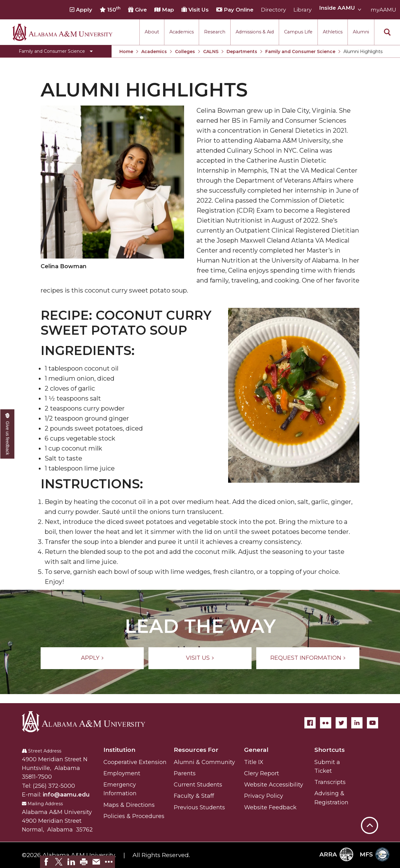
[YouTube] (372, 723)
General (256, 750)
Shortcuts (330, 750)
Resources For (196, 750)
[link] (46, 862)
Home (126, 52)
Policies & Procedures (134, 816)
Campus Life (298, 32)
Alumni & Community (204, 762)
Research (215, 32)
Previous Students (199, 807)
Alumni (361, 32)
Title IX (254, 762)
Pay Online (235, 10)
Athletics (333, 32)
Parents (185, 773)
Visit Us (195, 10)
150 (110, 9)
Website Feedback (270, 807)
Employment (122, 773)
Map (164, 10)
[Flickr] (326, 723)
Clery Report (262, 773)
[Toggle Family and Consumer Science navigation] (56, 51)
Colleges (185, 52)
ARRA (336, 854)
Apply (81, 10)
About (152, 32)
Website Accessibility (274, 785)
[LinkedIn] (357, 723)
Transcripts (330, 782)
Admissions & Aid (255, 32)
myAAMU (383, 10)
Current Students (198, 785)
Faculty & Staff (194, 796)
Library (302, 10)
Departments (242, 52)
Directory (273, 10)
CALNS (211, 52)
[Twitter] (341, 723)
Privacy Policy (264, 796)
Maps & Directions (129, 805)
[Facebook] (310, 723)
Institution (119, 750)
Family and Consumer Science (300, 52)
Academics (182, 32)
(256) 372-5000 (54, 786)
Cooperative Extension (135, 762)
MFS (375, 854)
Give (137, 10)
